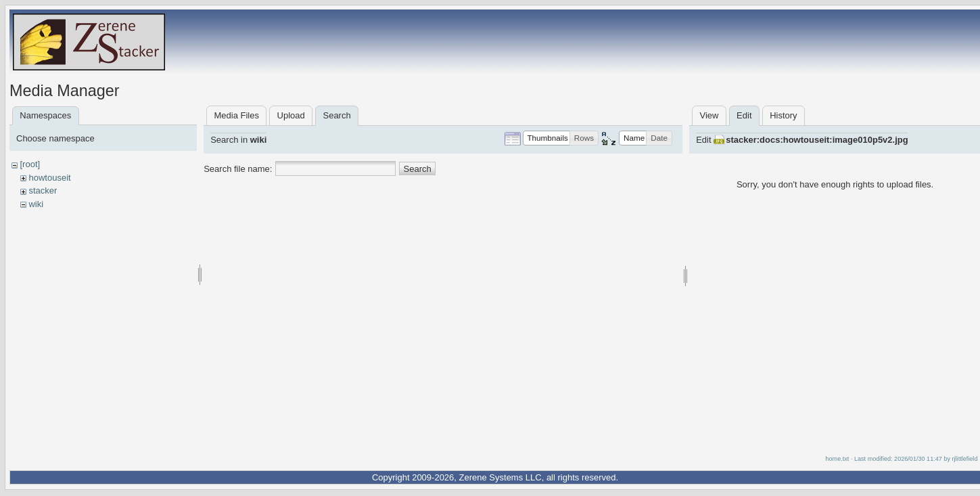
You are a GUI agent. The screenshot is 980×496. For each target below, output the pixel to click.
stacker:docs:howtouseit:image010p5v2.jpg (817, 140)
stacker (43, 190)
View (709, 115)
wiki (36, 204)
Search (418, 169)
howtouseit (49, 178)
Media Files (236, 115)
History (783, 115)
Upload (291, 115)
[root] (30, 164)
